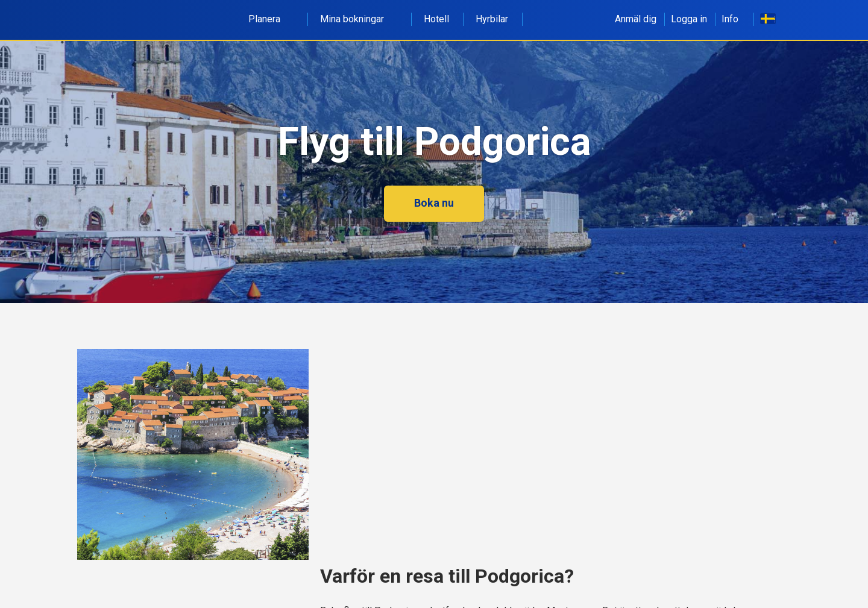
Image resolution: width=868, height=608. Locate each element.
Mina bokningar (359, 19)
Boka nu (434, 203)
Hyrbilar (492, 19)
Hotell (436, 19)
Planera (271, 19)
